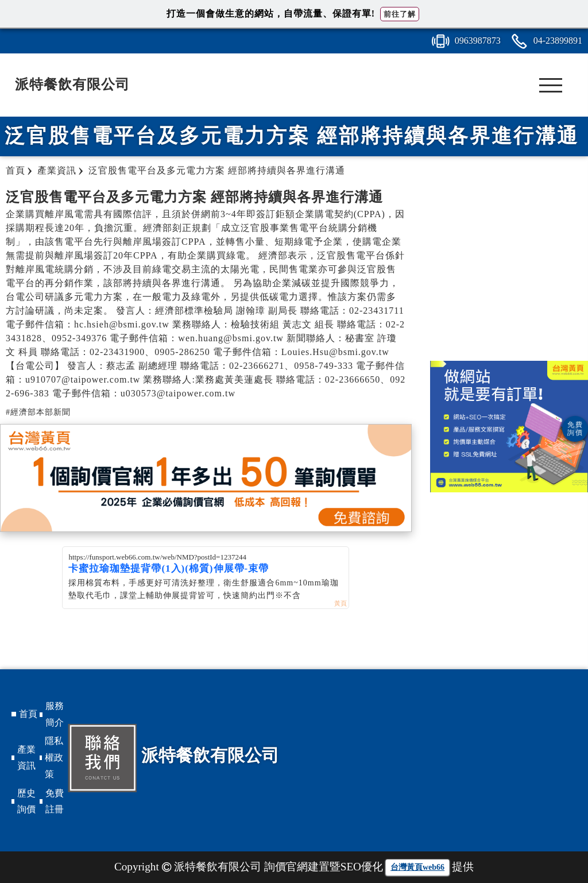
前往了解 (400, 14)
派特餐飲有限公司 (72, 84)
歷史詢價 (26, 801)
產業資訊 (26, 758)
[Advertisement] (509, 269)
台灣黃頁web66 (417, 867)
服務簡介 (55, 714)
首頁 (28, 714)
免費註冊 (55, 801)
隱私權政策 (54, 757)
